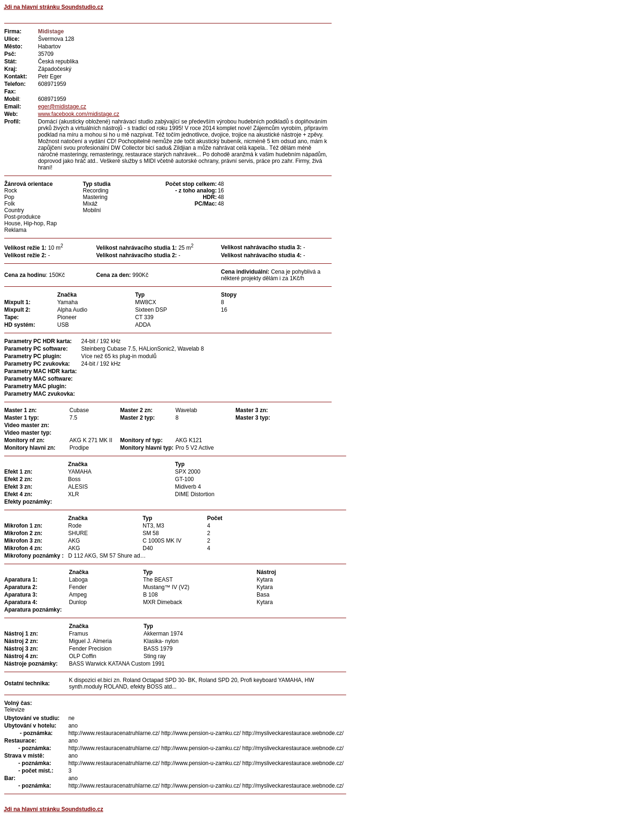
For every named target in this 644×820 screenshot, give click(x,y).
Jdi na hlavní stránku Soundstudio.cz (53, 7)
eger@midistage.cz (62, 107)
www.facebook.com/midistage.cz (79, 114)
